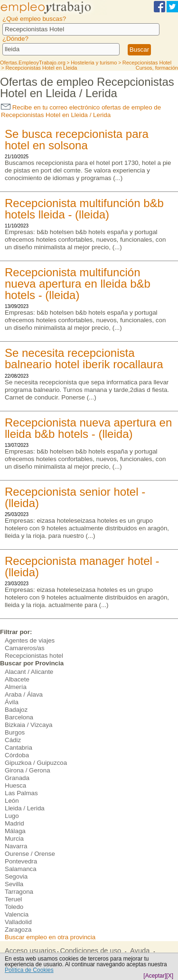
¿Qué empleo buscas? (34, 19)
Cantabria (19, 748)
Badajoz (16, 710)
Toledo (14, 907)
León (12, 801)
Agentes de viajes (30, 640)
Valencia (17, 914)
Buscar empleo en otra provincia (50, 937)
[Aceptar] (155, 976)
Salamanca (21, 869)
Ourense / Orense (30, 854)
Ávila (12, 702)
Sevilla (14, 884)
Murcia (14, 839)
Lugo (12, 816)
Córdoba (17, 755)
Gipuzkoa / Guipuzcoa (36, 763)
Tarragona (19, 892)
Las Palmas (21, 793)
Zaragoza (18, 930)
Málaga (15, 831)
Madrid (14, 823)
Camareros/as (25, 648)
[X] (170, 976)
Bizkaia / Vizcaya (29, 725)
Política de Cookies (29, 970)
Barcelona (19, 717)
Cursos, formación (157, 68)
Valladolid (18, 922)
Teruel (13, 899)
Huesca (15, 785)
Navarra (16, 846)
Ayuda (140, 951)
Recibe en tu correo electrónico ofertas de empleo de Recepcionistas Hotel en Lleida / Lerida (81, 111)
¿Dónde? (15, 39)
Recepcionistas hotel (34, 656)
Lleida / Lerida (25, 808)
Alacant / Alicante (29, 672)
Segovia (16, 876)
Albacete (17, 679)
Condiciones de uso (90, 951)
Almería (16, 687)
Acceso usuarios (30, 951)
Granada (17, 778)
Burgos (15, 732)
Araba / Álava (24, 694)
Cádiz (13, 740)
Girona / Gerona (28, 770)
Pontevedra (21, 861)
